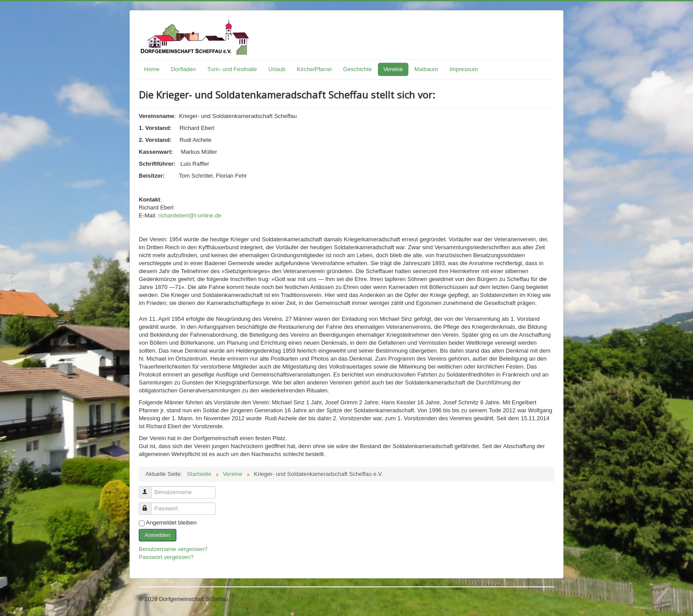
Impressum (464, 69)
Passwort (149, 505)
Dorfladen (183, 69)
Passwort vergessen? (166, 557)
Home (152, 69)
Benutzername (149, 489)
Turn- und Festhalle (232, 69)
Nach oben (540, 599)
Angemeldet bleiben (171, 523)
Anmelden (158, 535)
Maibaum (426, 69)
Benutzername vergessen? (173, 549)
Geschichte (357, 69)
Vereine (393, 69)
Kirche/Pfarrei (314, 69)
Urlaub (277, 69)
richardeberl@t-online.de (190, 215)
